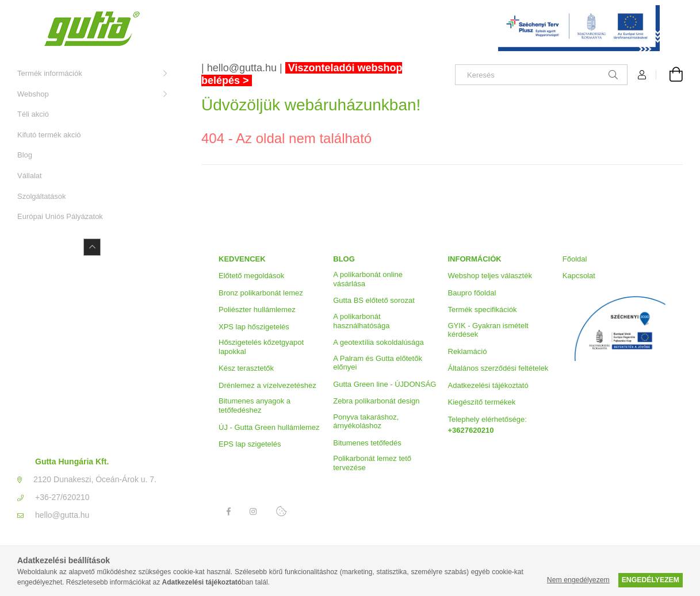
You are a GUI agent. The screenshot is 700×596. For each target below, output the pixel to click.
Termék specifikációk (483, 309)
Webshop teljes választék (490, 276)
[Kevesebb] (92, 247)
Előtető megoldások (251, 276)
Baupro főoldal (472, 293)
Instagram (254, 512)
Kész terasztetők (246, 368)
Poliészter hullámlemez (257, 309)
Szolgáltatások (42, 196)
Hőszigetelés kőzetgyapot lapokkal (261, 347)
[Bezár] (674, 11)
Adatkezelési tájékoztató (488, 385)
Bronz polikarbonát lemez (261, 293)
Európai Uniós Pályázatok (60, 216)
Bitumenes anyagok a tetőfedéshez (255, 405)
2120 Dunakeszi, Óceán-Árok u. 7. (95, 479)
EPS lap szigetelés (250, 444)
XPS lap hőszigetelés (254, 327)
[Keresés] (541, 75)
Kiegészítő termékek (482, 402)
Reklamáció (468, 351)
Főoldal (575, 259)
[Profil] (642, 75)
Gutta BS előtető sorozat (374, 300)
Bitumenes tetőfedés (367, 443)
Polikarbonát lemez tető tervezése (372, 463)
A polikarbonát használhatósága (361, 321)
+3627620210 (471, 430)
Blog (25, 155)
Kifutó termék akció (49, 135)
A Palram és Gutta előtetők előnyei (378, 363)
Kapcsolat (579, 276)
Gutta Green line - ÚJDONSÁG (385, 384)
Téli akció (33, 114)
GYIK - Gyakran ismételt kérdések (488, 330)
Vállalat (30, 176)
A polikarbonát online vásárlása (368, 279)
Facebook (228, 512)
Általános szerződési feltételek (498, 368)
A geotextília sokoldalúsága (378, 342)
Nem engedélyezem (578, 580)
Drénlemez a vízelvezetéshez (267, 385)
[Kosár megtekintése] (670, 75)
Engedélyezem (651, 580)
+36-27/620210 (62, 497)
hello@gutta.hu (62, 515)
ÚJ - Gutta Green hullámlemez (269, 427)
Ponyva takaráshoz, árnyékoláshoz (366, 422)
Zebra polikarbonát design (376, 401)
